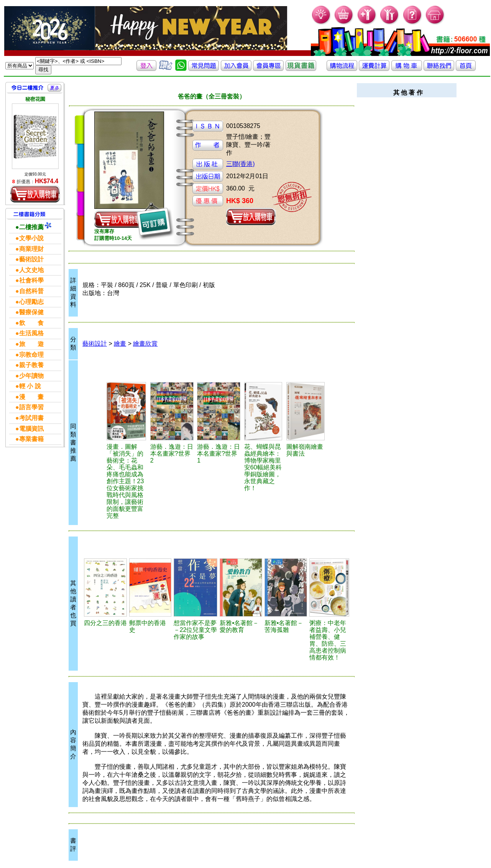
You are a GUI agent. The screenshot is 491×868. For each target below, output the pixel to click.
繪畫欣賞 (145, 344)
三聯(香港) (241, 164)
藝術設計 (95, 344)
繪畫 (120, 344)
